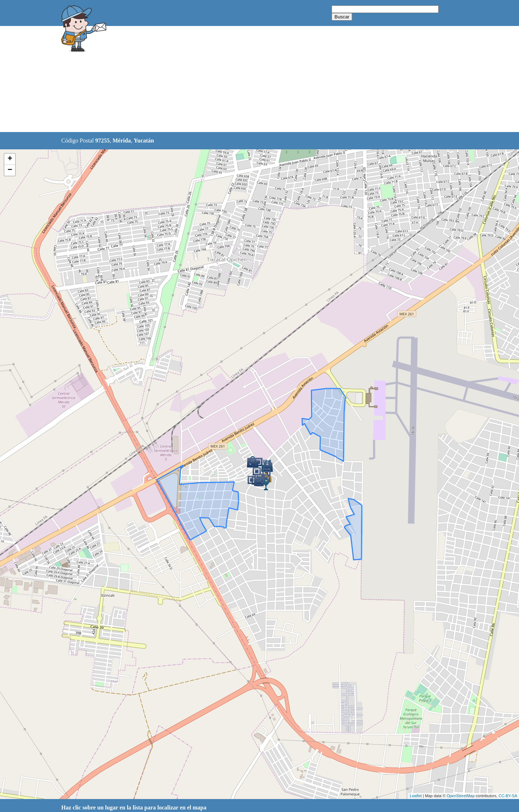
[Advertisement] (241, 79)
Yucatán (144, 141)
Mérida (122, 141)
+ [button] (10, 159)
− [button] (10, 170)
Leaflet (416, 796)
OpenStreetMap (461, 796)
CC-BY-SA (508, 796)
